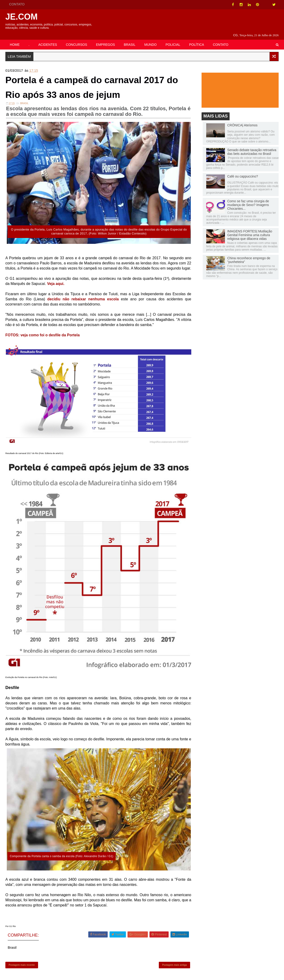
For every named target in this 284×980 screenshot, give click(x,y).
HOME (15, 39)
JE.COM (21, 17)
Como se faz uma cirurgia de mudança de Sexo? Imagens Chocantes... (248, 199)
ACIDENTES (48, 39)
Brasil (24, 98)
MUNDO (151, 39)
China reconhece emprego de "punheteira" (249, 255)
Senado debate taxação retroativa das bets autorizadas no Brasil (252, 146)
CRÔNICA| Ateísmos (242, 120)
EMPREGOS (105, 39)
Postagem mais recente (22, 960)
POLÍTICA (197, 39)
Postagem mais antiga (174, 960)
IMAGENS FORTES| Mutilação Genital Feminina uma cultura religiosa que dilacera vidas (250, 230)
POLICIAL (173, 39)
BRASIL (130, 39)
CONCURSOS (76, 39)
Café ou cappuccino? (243, 171)
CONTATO (17, 4)
